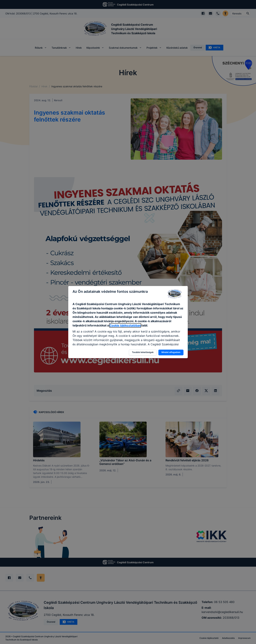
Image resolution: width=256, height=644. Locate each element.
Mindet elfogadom (171, 352)
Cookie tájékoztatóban (125, 325)
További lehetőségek (143, 352)
